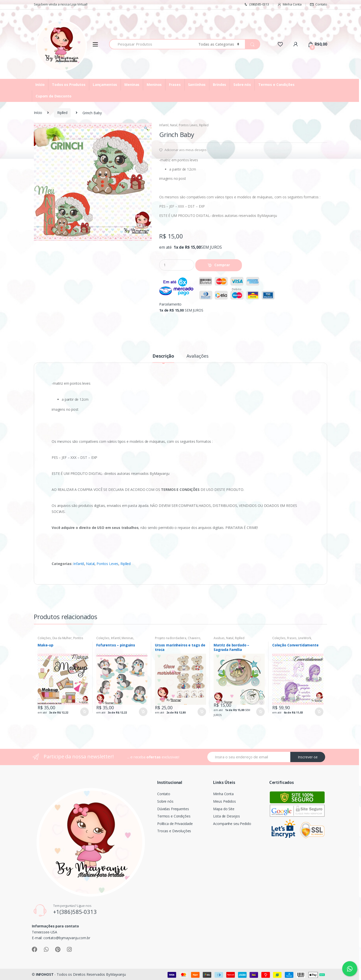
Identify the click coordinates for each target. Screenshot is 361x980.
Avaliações (198, 356)
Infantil (164, 125)
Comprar (222, 265)
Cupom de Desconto (54, 96)
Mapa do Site (224, 809)
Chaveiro (194, 638)
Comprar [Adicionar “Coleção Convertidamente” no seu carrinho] (319, 712)
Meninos (154, 85)
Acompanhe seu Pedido (232, 824)
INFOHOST (45, 974)
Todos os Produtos (69, 85)
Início (40, 85)
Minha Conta (289, 4)
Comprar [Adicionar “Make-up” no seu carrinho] (84, 712)
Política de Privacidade (175, 824)
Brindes (219, 85)
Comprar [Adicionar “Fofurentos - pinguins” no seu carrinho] (143, 712)
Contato (319, 4)
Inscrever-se (308, 757)
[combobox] (151, 44)
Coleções (44, 638)
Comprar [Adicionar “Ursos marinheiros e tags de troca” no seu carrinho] (202, 712)
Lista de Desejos (227, 816)
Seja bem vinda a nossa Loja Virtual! (61, 4)
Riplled (62, 113)
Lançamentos (105, 85)
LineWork (305, 638)
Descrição (163, 356)
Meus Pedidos (224, 801)
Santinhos (197, 85)
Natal (174, 125)
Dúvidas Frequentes (173, 809)
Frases (175, 85)
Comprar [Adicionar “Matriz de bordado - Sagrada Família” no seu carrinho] (260, 712)
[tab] (163, 358)
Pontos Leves (188, 125)
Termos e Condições (276, 85)
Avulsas (219, 638)
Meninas (132, 85)
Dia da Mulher (62, 638)
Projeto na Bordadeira (171, 638)
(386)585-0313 (256, 4)
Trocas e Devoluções (174, 831)
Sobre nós (242, 85)
